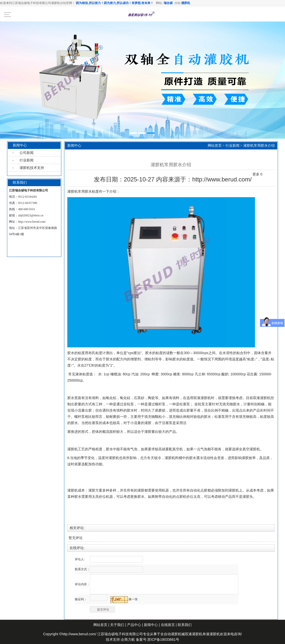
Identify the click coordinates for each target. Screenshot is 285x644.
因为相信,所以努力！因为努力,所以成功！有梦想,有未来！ (115, 3)
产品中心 (134, 625)
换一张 (133, 599)
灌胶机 (186, 3)
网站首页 (215, 146)
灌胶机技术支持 (32, 168)
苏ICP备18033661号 (163, 640)
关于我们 (117, 625)
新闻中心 (151, 625)
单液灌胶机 (211, 634)
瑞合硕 (168, 3)
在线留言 (168, 625)
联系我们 (185, 625)
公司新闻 (27, 153)
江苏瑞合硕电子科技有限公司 (120, 634)
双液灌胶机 (194, 634)
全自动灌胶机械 (173, 634)
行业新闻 (27, 160)
